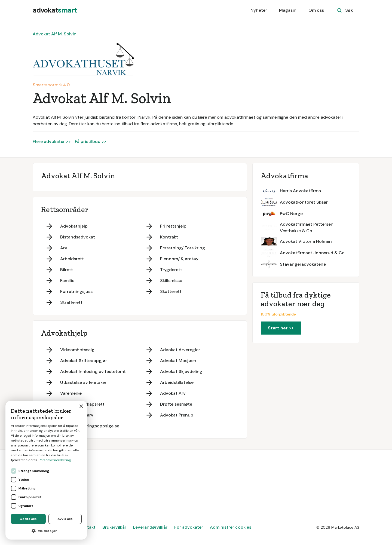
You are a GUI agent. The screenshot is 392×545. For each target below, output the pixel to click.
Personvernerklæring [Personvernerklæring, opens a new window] (55, 460)
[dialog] (46, 470)
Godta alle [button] (28, 519)
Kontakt (87, 527)
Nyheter (259, 10)
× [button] (81, 407)
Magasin (288, 10)
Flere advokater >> (52, 141)
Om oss (316, 10)
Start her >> (281, 328)
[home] (55, 10)
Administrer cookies (231, 527)
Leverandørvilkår (150, 527)
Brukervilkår (114, 527)
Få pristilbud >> (91, 141)
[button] (46, 531)
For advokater (189, 527)
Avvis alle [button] (65, 519)
